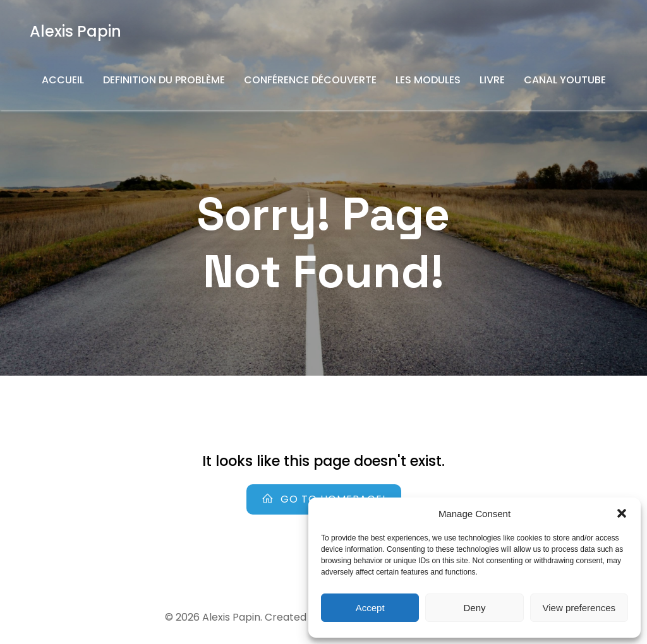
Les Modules (428, 80)
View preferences (579, 608)
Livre (492, 80)
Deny (474, 608)
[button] (622, 513)
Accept (370, 608)
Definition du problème (164, 80)
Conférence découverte (310, 80)
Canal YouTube (565, 80)
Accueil (63, 80)
